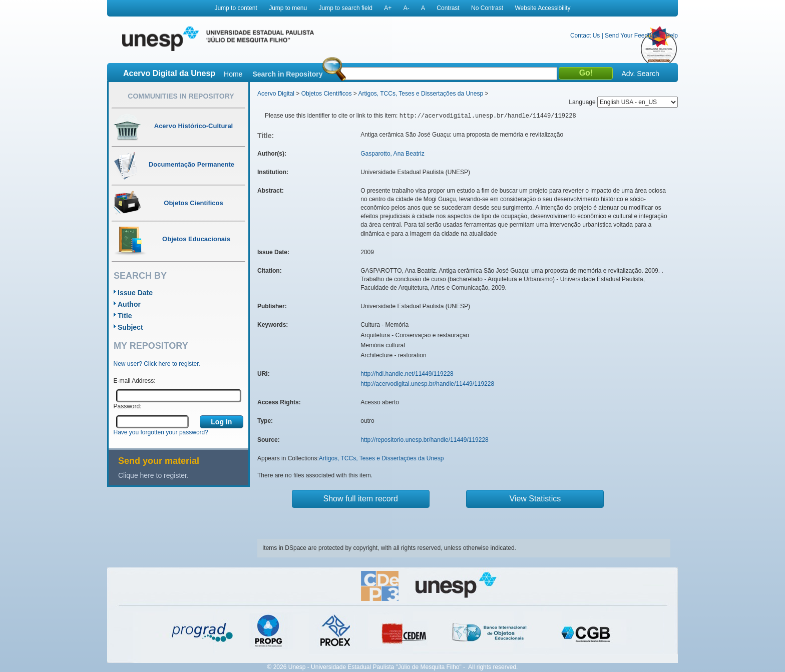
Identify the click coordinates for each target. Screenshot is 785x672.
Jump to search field (346, 8)
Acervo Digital (276, 94)
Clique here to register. (153, 475)
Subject (130, 327)
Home (233, 74)
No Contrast (487, 8)
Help (672, 36)
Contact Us (585, 36)
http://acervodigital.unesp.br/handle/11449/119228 (427, 384)
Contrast (448, 8)
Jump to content (236, 8)
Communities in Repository (181, 96)
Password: (128, 406)
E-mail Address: (135, 381)
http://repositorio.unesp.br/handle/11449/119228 (425, 440)
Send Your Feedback (633, 36)
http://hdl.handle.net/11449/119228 (407, 374)
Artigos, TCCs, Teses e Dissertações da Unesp (421, 94)
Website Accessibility (542, 8)
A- (407, 8)
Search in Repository (287, 74)
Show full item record (361, 499)
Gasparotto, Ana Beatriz (392, 154)
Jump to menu (288, 8)
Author (129, 304)
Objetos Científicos (327, 94)
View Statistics (535, 499)
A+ (388, 8)
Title (125, 316)
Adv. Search (640, 74)
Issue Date (135, 293)
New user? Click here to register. (157, 364)
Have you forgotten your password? (161, 432)
